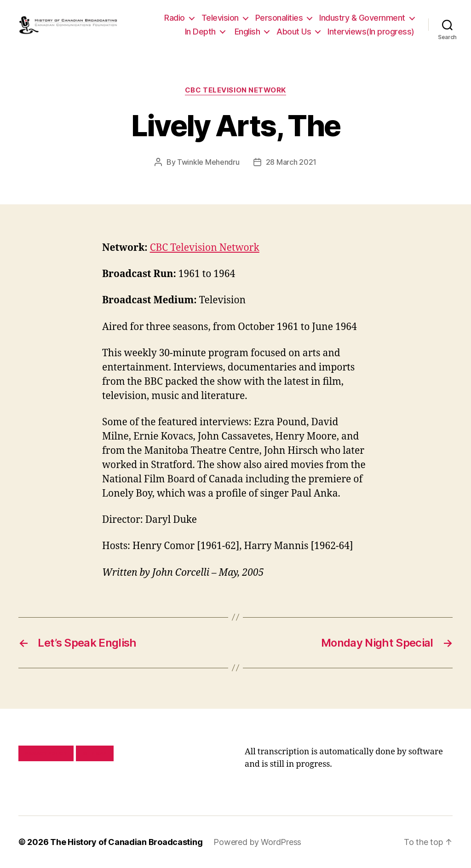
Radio (175, 18)
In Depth (200, 32)
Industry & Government (362, 18)
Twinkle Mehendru (208, 162)
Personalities (279, 18)
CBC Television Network (235, 90)
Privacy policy (46, 753)
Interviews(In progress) (371, 32)
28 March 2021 (291, 162)
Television (220, 18)
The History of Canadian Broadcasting (126, 842)
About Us (294, 32)
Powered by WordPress (257, 842)
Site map (95, 753)
